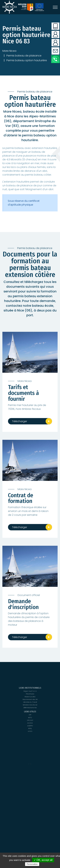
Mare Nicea (9, 51)
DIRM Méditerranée (30, 710)
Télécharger (20, 421)
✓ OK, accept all (43, 860)
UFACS (30, 712)
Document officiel (29, 595)
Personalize (32, 864)
